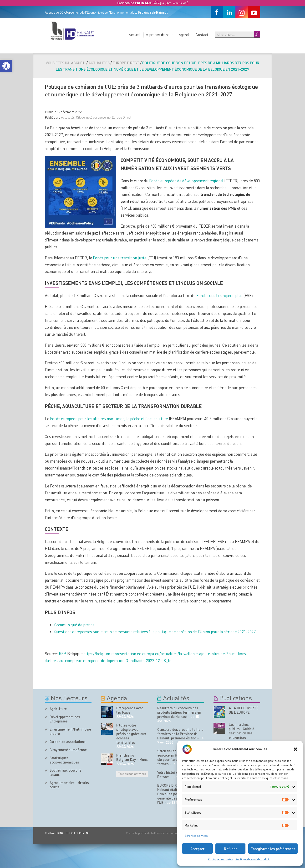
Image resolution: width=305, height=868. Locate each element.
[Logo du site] (72, 31)
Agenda (185, 34)
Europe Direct (126, 63)
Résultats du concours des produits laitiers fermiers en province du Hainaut (179, 712)
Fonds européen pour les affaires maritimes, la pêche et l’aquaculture (109, 418)
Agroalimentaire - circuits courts (69, 785)
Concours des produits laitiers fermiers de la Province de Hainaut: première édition (180, 734)
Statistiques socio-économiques (64, 760)
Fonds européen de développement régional (187, 181)
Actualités (68, 117)
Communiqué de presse (74, 625)
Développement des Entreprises (65, 719)
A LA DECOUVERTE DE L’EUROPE (244, 710)
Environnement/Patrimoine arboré (70, 731)
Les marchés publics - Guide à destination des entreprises (241, 731)
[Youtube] (254, 12)
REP (63, 654)
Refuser (230, 849)
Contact (202, 34)
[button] (6, 66)
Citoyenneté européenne (68, 750)
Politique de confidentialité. (253, 859)
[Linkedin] (229, 12)
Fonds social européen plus (219, 295)
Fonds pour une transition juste (120, 258)
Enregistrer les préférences (273, 849)
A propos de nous (160, 34)
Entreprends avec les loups (130, 710)
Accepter (197, 849)
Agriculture (58, 709)
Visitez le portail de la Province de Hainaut (153, 833)
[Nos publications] (219, 712)
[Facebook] (217, 12)
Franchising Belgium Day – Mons (132, 757)
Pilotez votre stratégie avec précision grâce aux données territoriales (131, 734)
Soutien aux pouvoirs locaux (66, 772)
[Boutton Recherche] (257, 34)
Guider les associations (68, 742)
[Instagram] (242, 12)
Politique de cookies (220, 859)
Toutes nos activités (132, 774)
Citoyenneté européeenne (93, 117)
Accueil (135, 34)
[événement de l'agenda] (107, 712)
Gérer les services (196, 836)
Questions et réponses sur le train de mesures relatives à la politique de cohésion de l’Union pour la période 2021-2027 (155, 632)
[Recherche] (234, 34)
